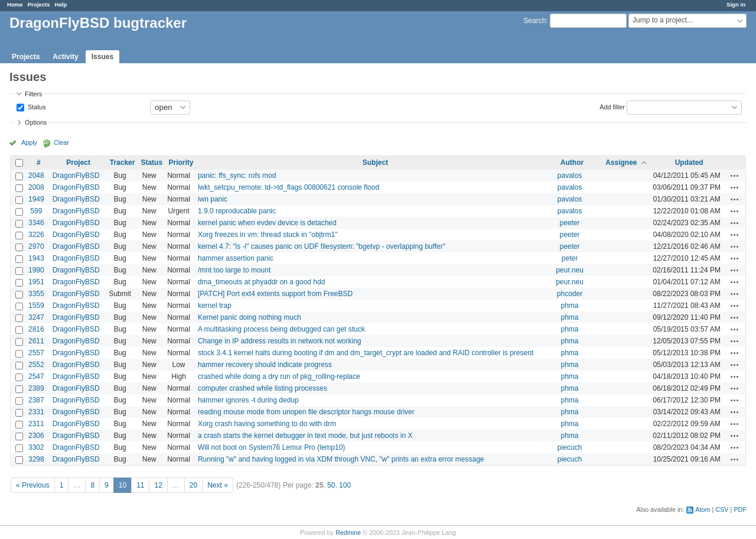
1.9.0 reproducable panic (237, 211)
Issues (102, 57)
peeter (569, 223)
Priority (181, 163)
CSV (722, 509)
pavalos (570, 176)
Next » (218, 485)
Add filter (612, 106)
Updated (689, 163)
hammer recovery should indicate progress (265, 365)
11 (140, 485)
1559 (36, 306)
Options (36, 122)
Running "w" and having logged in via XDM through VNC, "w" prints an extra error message (341, 459)
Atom (703, 509)
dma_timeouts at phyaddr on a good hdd (261, 282)
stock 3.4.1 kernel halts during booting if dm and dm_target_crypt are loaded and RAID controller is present (366, 353)
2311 (36, 424)
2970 (36, 246)
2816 (36, 329)
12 (158, 485)
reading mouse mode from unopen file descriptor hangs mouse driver (306, 412)
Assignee (621, 163)
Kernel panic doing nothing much (250, 317)
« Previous (33, 485)
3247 (36, 317)
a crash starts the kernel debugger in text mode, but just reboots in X (305, 436)
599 (36, 211)
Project (78, 163)
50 (331, 485)
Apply (29, 142)
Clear (61, 142)
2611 (36, 341)
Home (15, 4)
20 (193, 485)
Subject (375, 163)
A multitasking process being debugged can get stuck (281, 329)
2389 (36, 388)
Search (535, 21)
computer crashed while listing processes (263, 388)
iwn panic (213, 199)
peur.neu (570, 270)
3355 (36, 294)
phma (569, 306)
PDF (740, 509)
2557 (36, 353)
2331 (36, 412)
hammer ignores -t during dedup (248, 400)
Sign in (736, 4)
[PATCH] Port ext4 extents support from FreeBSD (275, 294)
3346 (36, 223)
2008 (36, 187)
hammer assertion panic (236, 258)
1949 (36, 199)
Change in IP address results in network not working (280, 341)
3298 (36, 459)
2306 (36, 436)
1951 (36, 282)
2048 (36, 176)
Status (36, 106)
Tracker (123, 163)
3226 (36, 235)
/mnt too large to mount (234, 270)
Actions (735, 176)
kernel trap (215, 306)
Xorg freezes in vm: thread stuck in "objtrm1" (268, 235)
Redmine (348, 532)
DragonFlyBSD (76, 176)
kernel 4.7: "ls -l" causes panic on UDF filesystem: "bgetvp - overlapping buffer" (322, 246)
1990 (36, 270)
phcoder (570, 294)
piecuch (570, 447)
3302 (36, 447)
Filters (33, 94)
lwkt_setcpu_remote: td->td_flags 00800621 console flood (289, 187)
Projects (39, 4)
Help (61, 4)
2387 (36, 400)
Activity (65, 57)
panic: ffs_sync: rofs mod (237, 176)
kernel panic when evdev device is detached (267, 223)
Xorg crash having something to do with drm (267, 424)
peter (570, 258)
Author (572, 163)
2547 (36, 376)
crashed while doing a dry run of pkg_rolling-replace (279, 376)
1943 (36, 258)
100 (345, 485)
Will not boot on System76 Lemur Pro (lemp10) (271, 447)
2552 (36, 365)
